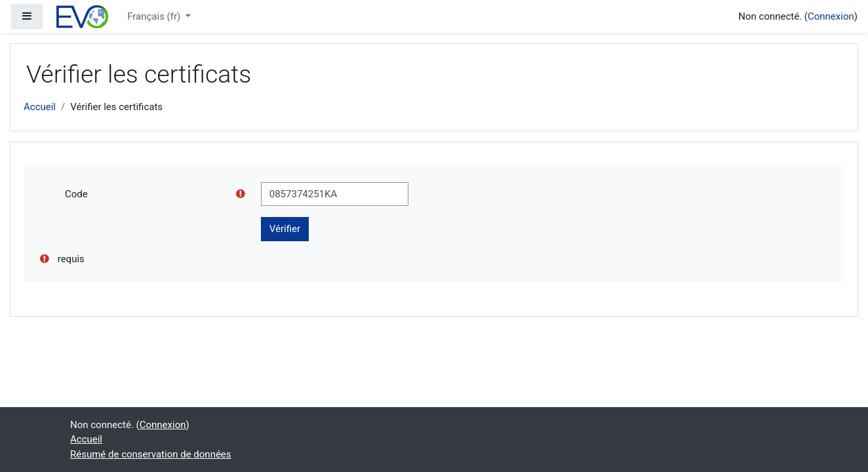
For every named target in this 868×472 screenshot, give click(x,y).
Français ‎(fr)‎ (155, 16)
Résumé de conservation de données (151, 454)
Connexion (831, 16)
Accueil (40, 107)
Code (76, 194)
